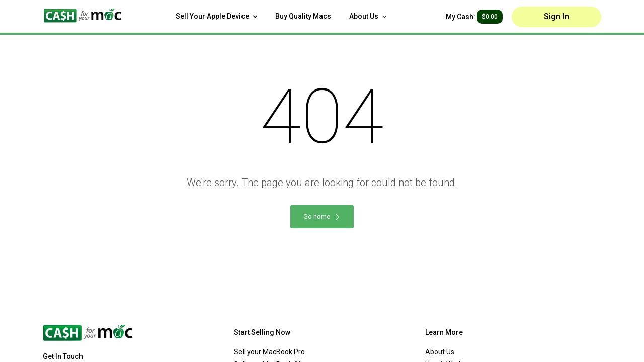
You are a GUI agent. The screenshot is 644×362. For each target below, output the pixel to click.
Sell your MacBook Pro (269, 352)
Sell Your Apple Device (216, 16)
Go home (322, 216)
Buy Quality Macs (303, 16)
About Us (368, 16)
